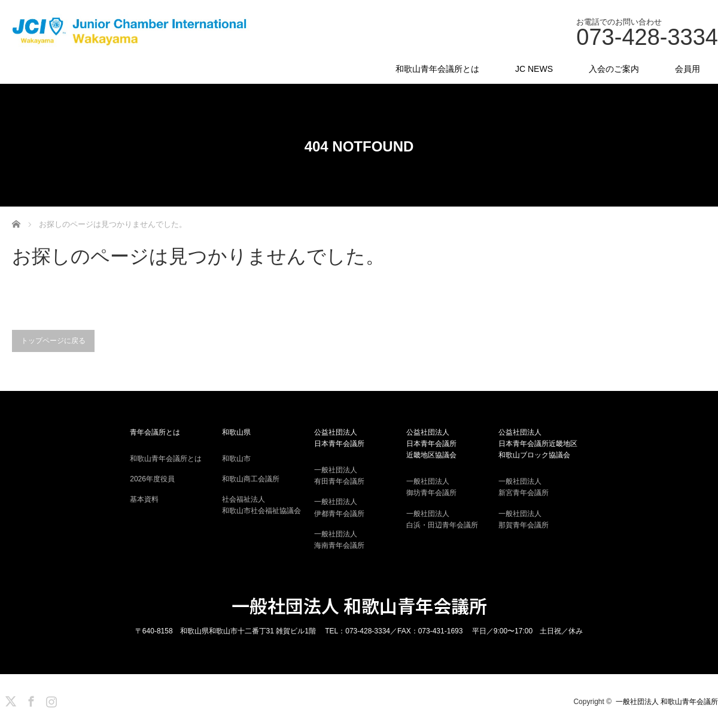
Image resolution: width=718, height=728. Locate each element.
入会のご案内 (614, 69)
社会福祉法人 (267, 506)
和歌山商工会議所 (251, 479)
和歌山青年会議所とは (437, 69)
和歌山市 (236, 459)
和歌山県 (236, 432)
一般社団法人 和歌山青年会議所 (359, 605)
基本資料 (144, 499)
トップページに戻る (53, 341)
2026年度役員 (152, 479)
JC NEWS (534, 69)
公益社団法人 (359, 439)
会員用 (687, 69)
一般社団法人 (359, 477)
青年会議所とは (155, 432)
